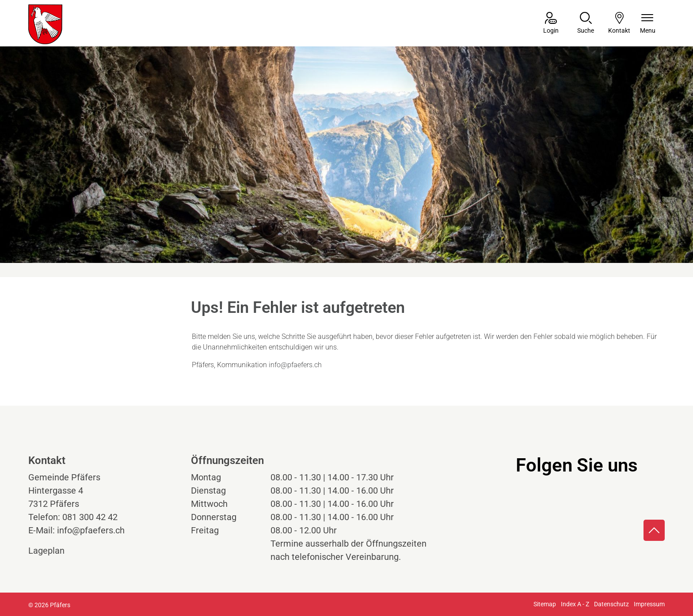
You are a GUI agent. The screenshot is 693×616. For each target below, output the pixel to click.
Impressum (649, 604)
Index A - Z (575, 604)
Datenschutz (611, 604)
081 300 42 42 (90, 517)
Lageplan (55, 551)
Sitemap (545, 604)
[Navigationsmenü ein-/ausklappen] (648, 24)
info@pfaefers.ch (295, 365)
